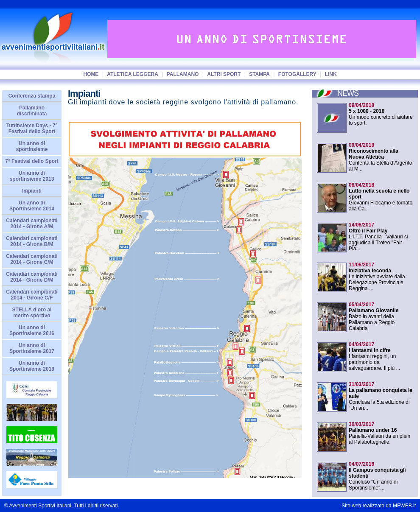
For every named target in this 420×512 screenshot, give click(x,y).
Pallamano (183, 74)
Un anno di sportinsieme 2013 (32, 176)
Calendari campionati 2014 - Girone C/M (32, 259)
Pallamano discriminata (32, 111)
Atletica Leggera (133, 74)
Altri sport (224, 74)
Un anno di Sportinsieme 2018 (32, 366)
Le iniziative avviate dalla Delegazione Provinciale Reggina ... (377, 277)
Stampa (259, 74)
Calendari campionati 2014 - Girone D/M (32, 277)
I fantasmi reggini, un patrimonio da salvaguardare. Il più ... (374, 356)
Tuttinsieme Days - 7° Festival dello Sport (32, 129)
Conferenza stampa (32, 96)
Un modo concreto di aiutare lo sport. (381, 114)
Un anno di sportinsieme (32, 146)
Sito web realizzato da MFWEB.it (379, 506)
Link (331, 74)
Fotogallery (297, 74)
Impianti (32, 191)
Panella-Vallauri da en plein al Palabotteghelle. (379, 433)
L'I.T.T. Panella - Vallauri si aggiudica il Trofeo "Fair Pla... (378, 237)
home (91, 74)
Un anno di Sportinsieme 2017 (32, 348)
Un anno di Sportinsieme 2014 (32, 206)
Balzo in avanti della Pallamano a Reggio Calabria (374, 316)
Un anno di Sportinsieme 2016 (32, 330)
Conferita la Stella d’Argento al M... (380, 157)
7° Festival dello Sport (32, 161)
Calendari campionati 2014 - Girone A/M (32, 224)
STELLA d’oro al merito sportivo (32, 313)
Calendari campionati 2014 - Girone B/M (32, 241)
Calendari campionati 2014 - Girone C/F (32, 295)
